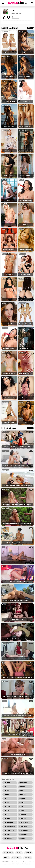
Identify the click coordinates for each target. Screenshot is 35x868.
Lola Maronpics (8, 822)
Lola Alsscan (8, 814)
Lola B (6, 799)
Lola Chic (7, 810)
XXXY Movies (6, 432)
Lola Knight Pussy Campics (9, 831)
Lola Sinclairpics (24, 822)
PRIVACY (28, 853)
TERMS (19, 853)
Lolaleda (6, 795)
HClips (4, 528)
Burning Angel (22, 328)
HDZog (4, 566)
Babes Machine (6, 56)
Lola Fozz (22, 787)
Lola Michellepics (9, 838)
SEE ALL (30, 28)
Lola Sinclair (23, 783)
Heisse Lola (23, 795)
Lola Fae (6, 803)
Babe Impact (22, 56)
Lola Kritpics (23, 826)
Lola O (21, 791)
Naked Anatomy (6, 279)
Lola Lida (22, 838)
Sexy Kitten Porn (6, 81)
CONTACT (28, 858)
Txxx (3, 547)
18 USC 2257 (16, 858)
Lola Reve (22, 803)
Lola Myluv (7, 783)
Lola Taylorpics (24, 830)
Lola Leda (22, 810)
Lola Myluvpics (24, 834)
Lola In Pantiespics (9, 826)
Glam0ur (4, 180)
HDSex (4, 739)
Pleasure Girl (22, 32)
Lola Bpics (23, 818)
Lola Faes (22, 799)
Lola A (21, 806)
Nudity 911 (22, 81)
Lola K (6, 787)
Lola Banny (23, 814)
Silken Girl (22, 180)
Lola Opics (7, 834)
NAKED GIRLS (8, 853)
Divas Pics (5, 32)
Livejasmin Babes (23, 279)
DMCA (6, 858)
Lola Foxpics (8, 818)
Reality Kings (6, 451)
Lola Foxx (7, 791)
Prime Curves (6, 377)
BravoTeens (5, 643)
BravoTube (5, 682)
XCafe (4, 586)
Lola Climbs (7, 806)
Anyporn (4, 624)
